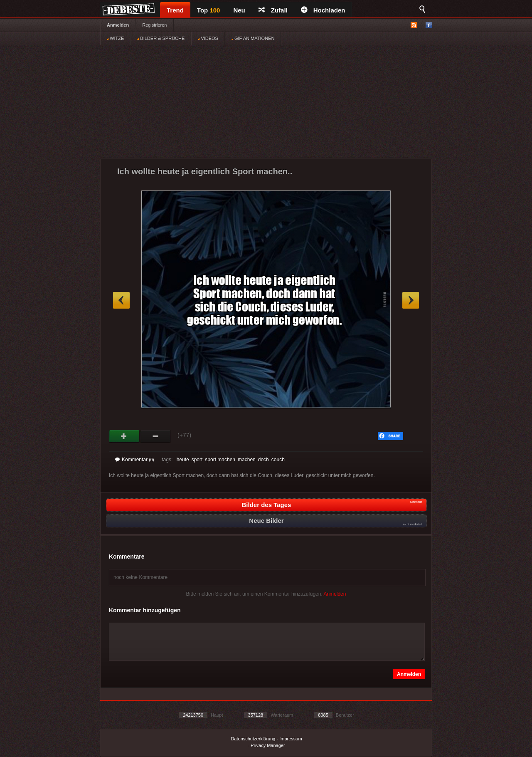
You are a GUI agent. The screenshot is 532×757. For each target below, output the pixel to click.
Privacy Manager (268, 745)
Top (209, 10)
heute (183, 460)
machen (247, 460)
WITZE (115, 38)
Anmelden (118, 25)
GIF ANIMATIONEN (253, 38)
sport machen (220, 460)
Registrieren (154, 25)
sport (197, 460)
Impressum (291, 739)
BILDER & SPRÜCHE (161, 38)
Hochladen (323, 10)
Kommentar (135, 460)
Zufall (273, 10)
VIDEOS (208, 38)
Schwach (156, 436)
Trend (175, 10)
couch (278, 460)
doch (264, 460)
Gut (124, 436)
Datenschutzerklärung (253, 739)
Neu (239, 10)
